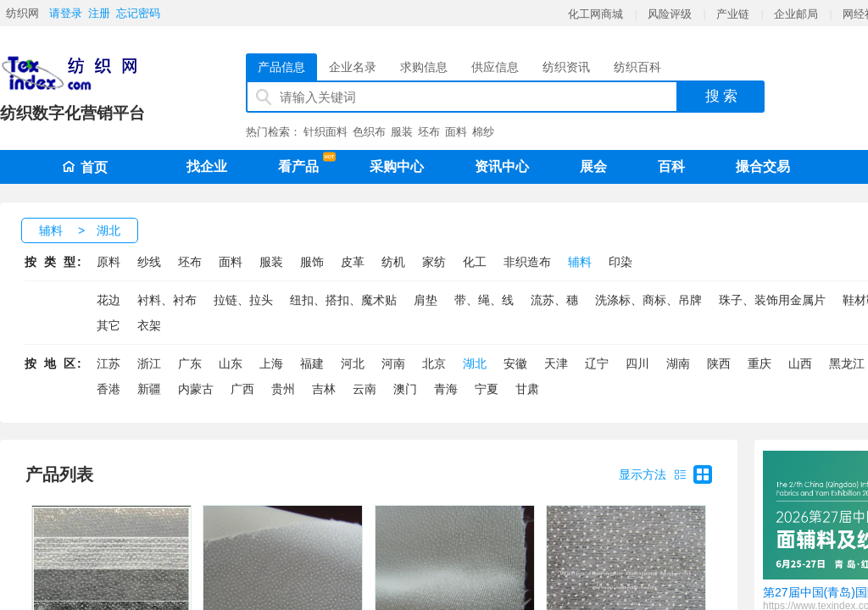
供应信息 (495, 67)
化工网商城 (595, 14)
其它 (108, 325)
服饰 (312, 262)
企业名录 (353, 67)
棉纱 (483, 132)
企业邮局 (796, 14)
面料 (456, 132)
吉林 (324, 389)
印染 (620, 262)
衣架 (149, 325)
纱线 (149, 262)
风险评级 (670, 14)
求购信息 (424, 67)
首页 (85, 167)
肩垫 (426, 300)
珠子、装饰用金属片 (772, 300)
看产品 (303, 164)
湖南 (678, 363)
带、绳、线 (484, 300)
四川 (637, 363)
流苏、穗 (554, 300)
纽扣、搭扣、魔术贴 (343, 300)
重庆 (759, 363)
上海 (271, 363)
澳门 (405, 389)
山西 (800, 363)
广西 (242, 389)
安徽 (515, 363)
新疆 (149, 389)
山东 (231, 363)
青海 (446, 389)
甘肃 (527, 389)
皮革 (353, 262)
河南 (393, 363)
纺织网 (22, 13)
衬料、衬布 (167, 300)
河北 (353, 363)
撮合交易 (763, 166)
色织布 (369, 132)
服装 (402, 132)
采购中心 (397, 166)
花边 (108, 300)
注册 (99, 13)
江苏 (108, 363)
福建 (312, 363)
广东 (190, 363)
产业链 (733, 14)
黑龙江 (847, 363)
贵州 (283, 389)
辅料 (51, 230)
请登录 (66, 13)
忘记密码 (138, 13)
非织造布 (527, 262)
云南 (364, 389)
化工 (475, 262)
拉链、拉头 (243, 300)
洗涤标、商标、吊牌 (648, 300)
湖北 (108, 230)
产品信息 (281, 67)
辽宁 (597, 363)
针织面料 (325, 132)
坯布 (429, 132)
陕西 (719, 363)
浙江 (149, 363)
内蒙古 (196, 389)
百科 (671, 166)
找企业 (207, 166)
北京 (434, 363)
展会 (593, 166)
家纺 (434, 262)
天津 (556, 363)
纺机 (393, 262)
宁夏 (487, 389)
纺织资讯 (566, 67)
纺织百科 (637, 67)
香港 (108, 389)
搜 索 (722, 96)
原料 (108, 262)
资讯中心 (502, 166)
